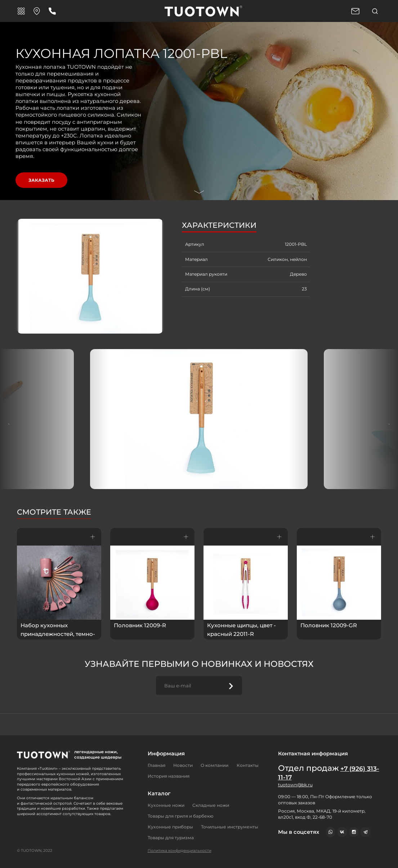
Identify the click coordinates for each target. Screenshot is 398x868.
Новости (183, 765)
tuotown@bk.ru (295, 785)
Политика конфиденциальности (180, 851)
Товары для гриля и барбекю (181, 816)
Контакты (248, 765)
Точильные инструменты (230, 827)
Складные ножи (211, 805)
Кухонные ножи (166, 805)
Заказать (41, 180)
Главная (156, 765)
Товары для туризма (171, 838)
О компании (214, 765)
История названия (169, 776)
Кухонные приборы (170, 827)
